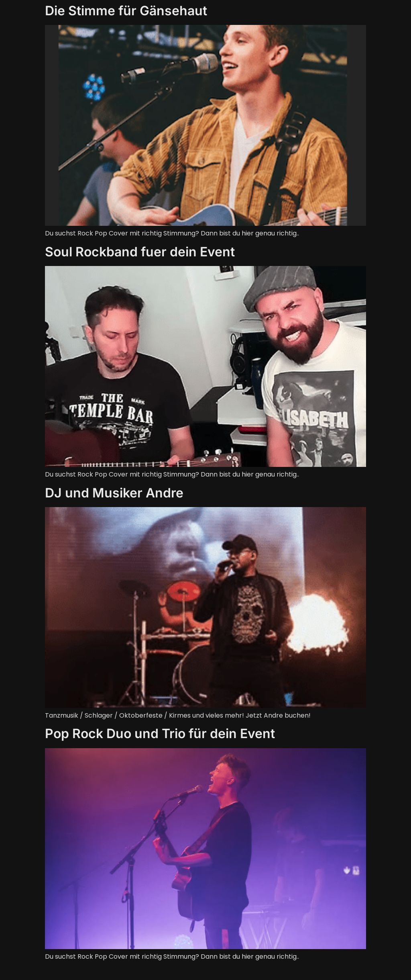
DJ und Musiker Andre (114, 493)
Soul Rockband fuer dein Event (140, 252)
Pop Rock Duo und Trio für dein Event (160, 733)
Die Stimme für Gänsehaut (126, 11)
